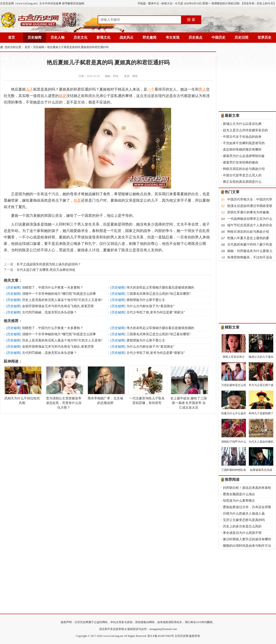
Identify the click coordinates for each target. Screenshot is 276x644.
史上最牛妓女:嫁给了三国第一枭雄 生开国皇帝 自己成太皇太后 (189, 387)
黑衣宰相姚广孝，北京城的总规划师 (105, 385)
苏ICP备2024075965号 (161, 636)
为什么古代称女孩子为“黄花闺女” (150, 306)
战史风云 (126, 37)
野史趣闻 (149, 37)
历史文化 (80, 37)
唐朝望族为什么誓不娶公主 (146, 300)
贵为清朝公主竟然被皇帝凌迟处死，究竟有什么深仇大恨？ (64, 387)
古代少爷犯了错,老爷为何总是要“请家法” (156, 312)
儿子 (29, 89)
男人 (202, 89)
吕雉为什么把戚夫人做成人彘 (244, 514)
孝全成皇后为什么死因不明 (242, 533)
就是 (63, 96)
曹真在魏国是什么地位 (239, 494)
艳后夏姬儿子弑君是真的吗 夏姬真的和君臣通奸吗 (78, 47)
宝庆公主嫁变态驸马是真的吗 (244, 520)
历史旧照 (241, 37)
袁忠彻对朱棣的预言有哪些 (242, 150)
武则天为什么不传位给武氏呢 (22, 385)
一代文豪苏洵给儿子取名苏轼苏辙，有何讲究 (147, 385)
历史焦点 (195, 37)
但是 (77, 200)
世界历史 (264, 37)
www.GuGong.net (113, 636)
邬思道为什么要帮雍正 (239, 501)
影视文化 (103, 37)
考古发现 (172, 37)
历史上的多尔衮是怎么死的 (242, 526)
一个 (151, 89)
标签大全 (167, 3)
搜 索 (191, 20)
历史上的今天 (265, 3)
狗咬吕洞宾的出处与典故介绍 (244, 169)
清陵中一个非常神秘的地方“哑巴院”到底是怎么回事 (59, 294)
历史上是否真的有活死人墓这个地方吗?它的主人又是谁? (62, 300)
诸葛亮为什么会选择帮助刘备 (244, 156)
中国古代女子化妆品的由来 (242, 137)
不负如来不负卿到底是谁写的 (244, 143)
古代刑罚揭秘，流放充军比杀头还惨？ (49, 312)
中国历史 (218, 37)
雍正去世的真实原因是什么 (242, 182)
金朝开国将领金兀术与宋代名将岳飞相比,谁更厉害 (58, 306)
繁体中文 (154, 3)
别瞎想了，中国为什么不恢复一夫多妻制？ (53, 288)
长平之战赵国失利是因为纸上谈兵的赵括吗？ (49, 264)
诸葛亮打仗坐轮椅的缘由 (241, 162)
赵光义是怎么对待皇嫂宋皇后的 (245, 130)
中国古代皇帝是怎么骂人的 (242, 175)
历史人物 (57, 37)
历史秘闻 (34, 37)
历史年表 (249, 3)
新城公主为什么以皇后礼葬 (242, 124)
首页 (11, 37)
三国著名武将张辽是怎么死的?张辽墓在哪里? (158, 294)
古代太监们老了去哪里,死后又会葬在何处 (46, 270)
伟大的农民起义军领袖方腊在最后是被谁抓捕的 (160, 288)
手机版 (142, 3)
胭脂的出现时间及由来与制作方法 (247, 546)
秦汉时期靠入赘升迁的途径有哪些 (247, 539)
